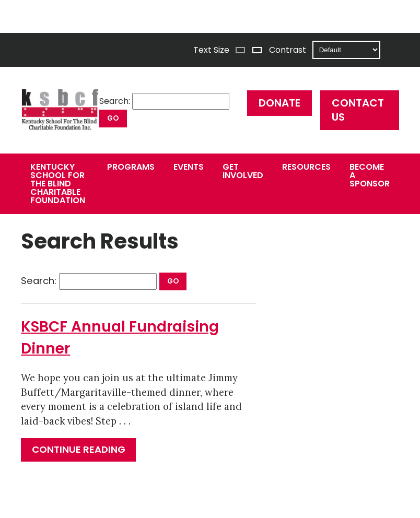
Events (189, 167)
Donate (279, 103)
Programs (131, 167)
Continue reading (84, 452)
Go (113, 118)
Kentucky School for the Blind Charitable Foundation (58, 184)
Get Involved (243, 171)
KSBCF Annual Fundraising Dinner (120, 338)
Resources (306, 167)
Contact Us (358, 110)
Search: (115, 101)
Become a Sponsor (370, 175)
